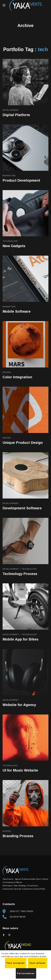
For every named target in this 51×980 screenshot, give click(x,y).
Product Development (21, 180)
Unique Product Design (23, 443)
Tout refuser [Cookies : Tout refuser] (37, 963)
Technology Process (20, 574)
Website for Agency (19, 705)
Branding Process (18, 836)
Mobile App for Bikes (20, 639)
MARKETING (9, 176)
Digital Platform (16, 115)
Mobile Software (17, 311)
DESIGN (7, 372)
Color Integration (17, 377)
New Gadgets (14, 246)
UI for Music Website (20, 770)
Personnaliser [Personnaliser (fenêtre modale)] (26, 973)
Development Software (22, 508)
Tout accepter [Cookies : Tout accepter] (16, 963)
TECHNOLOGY (10, 241)
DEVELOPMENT (11, 110)
